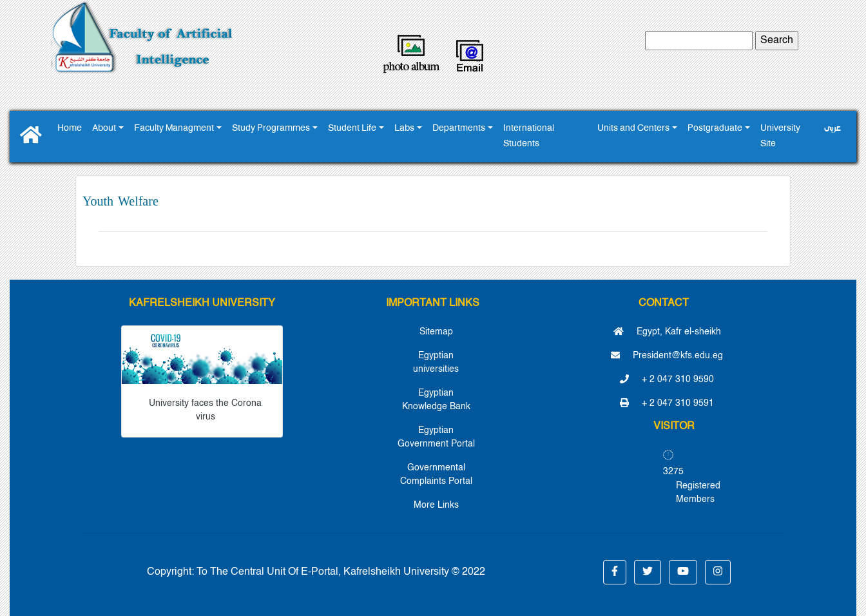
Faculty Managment (174, 129)
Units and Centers (633, 129)
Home (70, 129)
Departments (459, 129)
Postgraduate (715, 129)
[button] (615, 572)
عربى (832, 129)
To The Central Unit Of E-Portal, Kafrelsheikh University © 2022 (341, 572)
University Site (780, 136)
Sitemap (436, 332)
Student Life (352, 129)
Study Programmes (271, 129)
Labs (404, 129)
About (104, 129)
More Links (436, 505)
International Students (529, 136)
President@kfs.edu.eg (667, 356)
